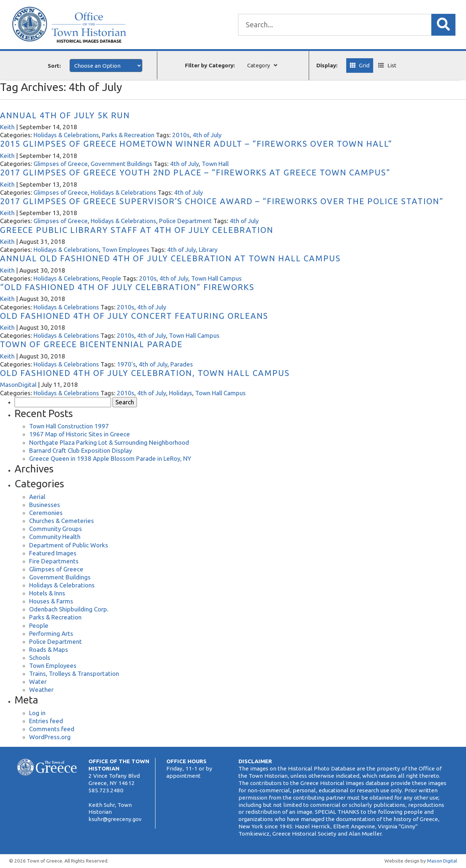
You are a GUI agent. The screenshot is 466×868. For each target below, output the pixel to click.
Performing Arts (51, 633)
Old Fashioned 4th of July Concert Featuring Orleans (134, 316)
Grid (364, 65)
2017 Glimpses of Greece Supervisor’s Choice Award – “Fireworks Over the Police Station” (222, 201)
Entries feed (46, 721)
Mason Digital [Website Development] (442, 861)
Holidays (181, 393)
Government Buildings (121, 164)
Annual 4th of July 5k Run (65, 115)
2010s (181, 135)
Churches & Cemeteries (62, 521)
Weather (41, 689)
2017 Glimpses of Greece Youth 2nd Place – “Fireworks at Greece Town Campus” (195, 172)
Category (259, 65)
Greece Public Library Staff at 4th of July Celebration (137, 230)
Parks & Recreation (128, 135)
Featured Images (53, 553)
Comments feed (52, 729)
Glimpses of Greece (61, 164)
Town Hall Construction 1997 (69, 426)
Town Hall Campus (216, 278)
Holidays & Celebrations (66, 135)
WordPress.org (50, 737)
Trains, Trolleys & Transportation (74, 673)
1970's (126, 364)
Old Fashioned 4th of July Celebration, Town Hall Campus (145, 373)
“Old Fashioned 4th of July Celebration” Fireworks (127, 287)
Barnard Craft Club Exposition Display (80, 450)
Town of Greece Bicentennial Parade (91, 344)
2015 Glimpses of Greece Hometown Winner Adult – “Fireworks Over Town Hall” (196, 144)
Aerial (37, 497)
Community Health (55, 537)
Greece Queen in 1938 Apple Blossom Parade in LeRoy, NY (110, 458)
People (112, 278)
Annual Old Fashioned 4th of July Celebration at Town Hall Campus (170, 258)
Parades (182, 364)
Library (208, 249)
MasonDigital (18, 385)
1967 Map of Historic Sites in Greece (80, 434)
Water (38, 681)
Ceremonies (46, 513)
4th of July (207, 135)
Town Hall (215, 164)
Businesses (45, 505)
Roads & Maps (49, 649)
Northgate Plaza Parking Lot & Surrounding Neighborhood (109, 442)
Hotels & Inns (47, 593)
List (392, 65)
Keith (7, 127)
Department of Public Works (69, 545)
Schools (40, 657)
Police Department (185, 221)
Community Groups (56, 529)
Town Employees (126, 249)
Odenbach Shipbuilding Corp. (69, 609)
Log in (37, 713)
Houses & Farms (51, 601)
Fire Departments (54, 561)
